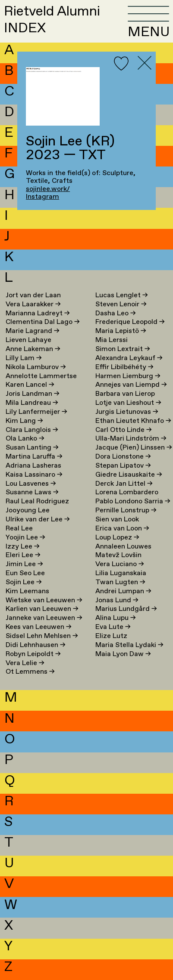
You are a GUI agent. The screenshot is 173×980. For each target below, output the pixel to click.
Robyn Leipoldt (33, 654)
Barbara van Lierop (125, 394)
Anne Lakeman (33, 349)
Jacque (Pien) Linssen (134, 448)
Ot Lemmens (30, 672)
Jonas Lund (117, 600)
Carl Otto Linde (124, 430)
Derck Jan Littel (124, 484)
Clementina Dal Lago (43, 322)
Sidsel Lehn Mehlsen (42, 636)
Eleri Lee (23, 555)
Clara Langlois (32, 430)
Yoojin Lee (25, 538)
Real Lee (19, 529)
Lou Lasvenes (31, 484)
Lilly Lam (24, 358)
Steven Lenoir (121, 304)
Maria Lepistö (121, 331)
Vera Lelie (25, 663)
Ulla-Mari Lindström (131, 439)
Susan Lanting (32, 448)
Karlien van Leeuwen (42, 609)
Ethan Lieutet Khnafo (133, 421)
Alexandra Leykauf (129, 358)
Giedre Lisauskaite (129, 475)
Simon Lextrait (123, 349)
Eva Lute (113, 627)
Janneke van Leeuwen (44, 618)
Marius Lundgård (126, 609)
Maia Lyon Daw (123, 654)
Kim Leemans (27, 591)
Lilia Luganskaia (121, 573)
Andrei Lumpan (123, 591)
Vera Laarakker (33, 304)
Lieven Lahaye (28, 340)
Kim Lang (24, 421)
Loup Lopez (117, 538)
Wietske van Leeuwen (44, 600)
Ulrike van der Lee (38, 519)
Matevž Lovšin (118, 555)
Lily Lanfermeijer (36, 412)
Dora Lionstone (123, 457)
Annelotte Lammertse (41, 376)
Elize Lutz (111, 636)
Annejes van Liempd (131, 385)
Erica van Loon (122, 529)
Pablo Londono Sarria (133, 501)
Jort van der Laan (33, 295)
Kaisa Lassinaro (34, 475)
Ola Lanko (25, 439)
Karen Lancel (30, 385)
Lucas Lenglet (122, 295)
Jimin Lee (24, 564)
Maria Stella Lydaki (129, 645)
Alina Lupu (116, 618)
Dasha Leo (116, 313)
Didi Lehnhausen (36, 645)
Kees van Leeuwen (39, 627)
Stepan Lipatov (123, 466)
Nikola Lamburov (36, 367)
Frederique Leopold (130, 322)
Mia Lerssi (112, 340)
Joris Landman (33, 394)
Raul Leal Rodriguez (37, 501)
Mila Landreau (32, 403)
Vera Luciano (120, 564)
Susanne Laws (32, 492)
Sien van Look (117, 519)
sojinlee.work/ (48, 189)
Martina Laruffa (34, 457)
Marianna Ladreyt (38, 313)
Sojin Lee (24, 582)
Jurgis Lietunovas (127, 412)
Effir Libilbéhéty (124, 367)
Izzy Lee (23, 547)
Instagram (42, 197)
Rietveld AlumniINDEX (52, 20)
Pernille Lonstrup (126, 510)
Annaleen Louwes (123, 547)
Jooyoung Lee (28, 510)
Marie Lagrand (33, 331)
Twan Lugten (120, 582)
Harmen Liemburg (128, 376)
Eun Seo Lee (25, 573)
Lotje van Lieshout (128, 403)
